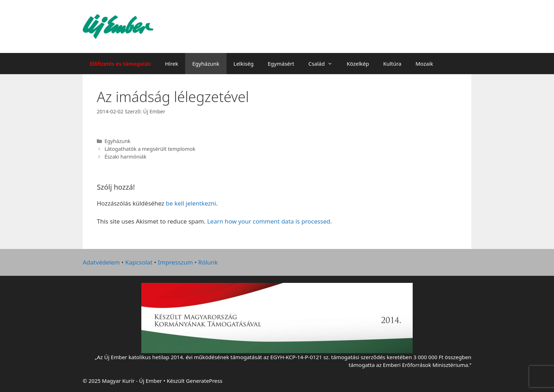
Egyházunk (206, 64)
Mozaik (424, 64)
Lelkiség (244, 64)
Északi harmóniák (126, 157)
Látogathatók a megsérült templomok (150, 149)
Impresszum (175, 262)
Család (324, 64)
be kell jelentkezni (191, 203)
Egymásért (281, 64)
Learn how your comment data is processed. (269, 221)
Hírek (172, 64)
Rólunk (208, 262)
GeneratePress (204, 381)
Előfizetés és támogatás (120, 64)
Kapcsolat (139, 262)
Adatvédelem (101, 262)
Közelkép (358, 64)
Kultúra (392, 64)
